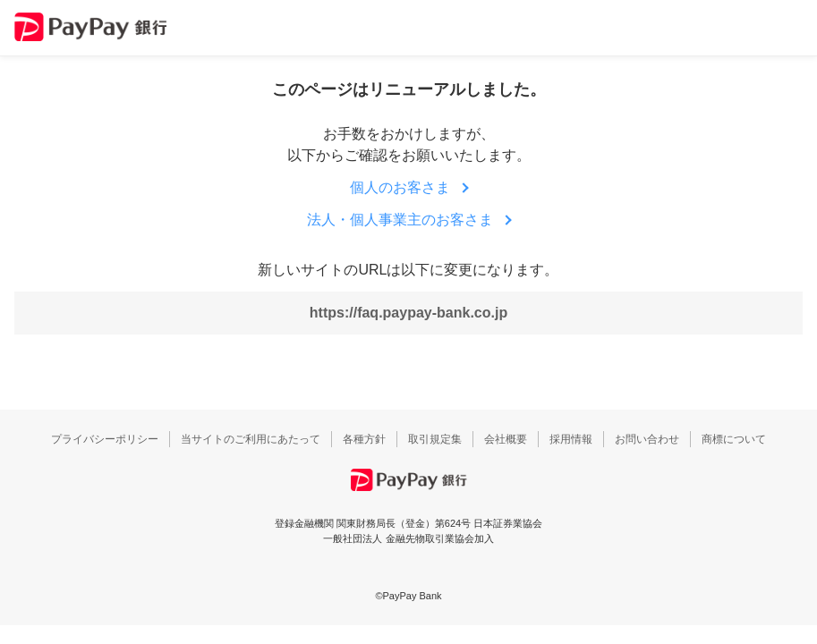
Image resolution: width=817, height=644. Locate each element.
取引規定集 (435, 439)
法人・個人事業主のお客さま (400, 220)
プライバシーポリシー (105, 439)
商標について (734, 439)
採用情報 (571, 439)
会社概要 (506, 439)
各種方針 (364, 439)
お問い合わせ (647, 439)
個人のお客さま (400, 187)
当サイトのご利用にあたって (251, 439)
